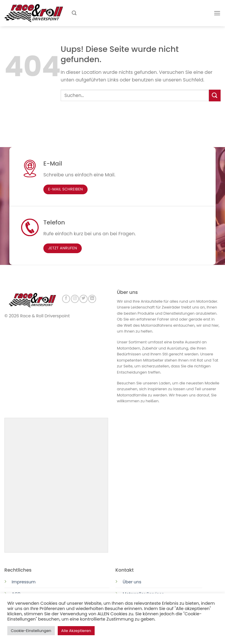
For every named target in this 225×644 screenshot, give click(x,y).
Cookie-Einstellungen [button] (31, 631)
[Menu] (217, 13)
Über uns (132, 581)
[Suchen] (74, 13)
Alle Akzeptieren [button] (76, 631)
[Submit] (215, 95)
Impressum (24, 581)
